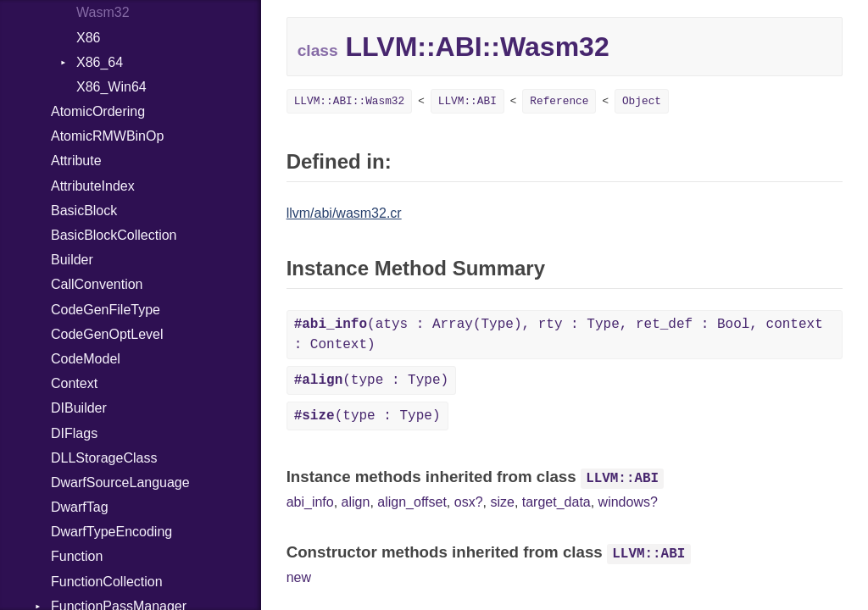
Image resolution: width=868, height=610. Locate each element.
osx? (469, 502)
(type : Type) (371, 380)
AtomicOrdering (98, 111)
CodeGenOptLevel (107, 334)
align (356, 502)
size (502, 502)
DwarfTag (80, 507)
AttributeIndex (93, 186)
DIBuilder (79, 408)
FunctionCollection (107, 582)
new (299, 577)
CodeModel (86, 359)
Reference (559, 101)
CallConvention (97, 284)
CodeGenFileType (106, 310)
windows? (628, 502)
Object (642, 101)
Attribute (76, 161)
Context (74, 383)
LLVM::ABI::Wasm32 (350, 101)
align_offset (412, 502)
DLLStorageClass (104, 458)
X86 (88, 38)
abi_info (310, 502)
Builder (72, 260)
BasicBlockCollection (114, 235)
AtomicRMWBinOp (107, 136)
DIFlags (74, 433)
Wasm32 (103, 12)
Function (77, 556)
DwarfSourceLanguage (120, 482)
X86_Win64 (111, 87)
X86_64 (100, 62)
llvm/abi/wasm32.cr (344, 213)
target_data (556, 502)
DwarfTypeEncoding (111, 532)
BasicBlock (84, 211)
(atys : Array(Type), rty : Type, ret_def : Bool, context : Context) (559, 335)
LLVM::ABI (467, 101)
